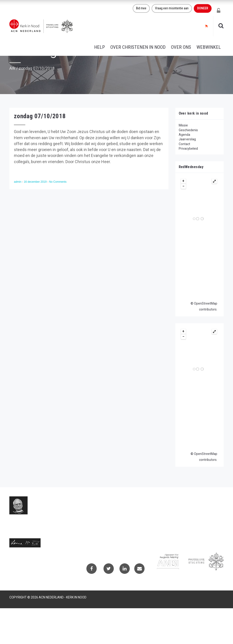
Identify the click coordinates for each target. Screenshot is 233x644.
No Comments (58, 182)
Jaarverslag (187, 139)
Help (100, 47)
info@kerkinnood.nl (98, 525)
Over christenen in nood (138, 47)
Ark (12, 68)
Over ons (181, 47)
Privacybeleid (188, 149)
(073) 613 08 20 (96, 530)
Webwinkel (209, 47)
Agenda (184, 135)
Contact (184, 144)
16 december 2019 (35, 182)
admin (18, 182)
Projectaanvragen (173, 515)
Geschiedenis (188, 130)
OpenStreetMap (206, 303)
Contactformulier (172, 509)
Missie (183, 125)
